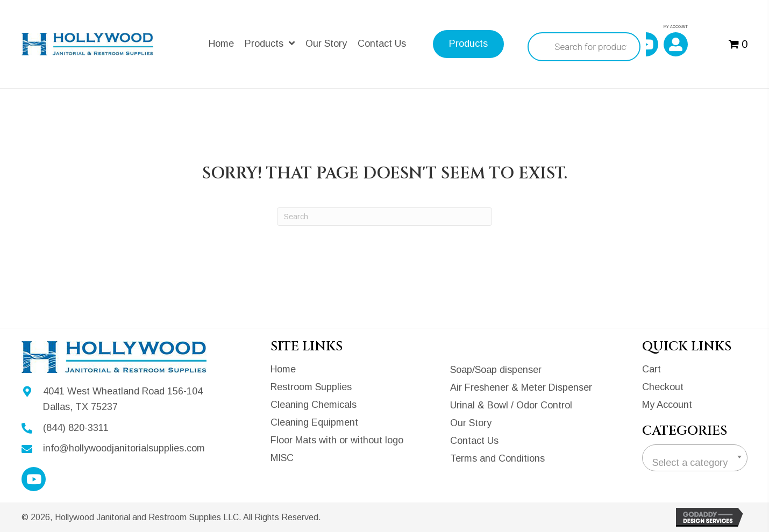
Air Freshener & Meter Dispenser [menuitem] (521, 387)
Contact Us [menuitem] (474, 441)
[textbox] (695, 463)
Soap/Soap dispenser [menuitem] (496, 370)
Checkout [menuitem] (663, 387)
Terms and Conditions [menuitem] (497, 458)
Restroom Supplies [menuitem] (311, 387)
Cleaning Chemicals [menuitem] (314, 405)
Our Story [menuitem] (471, 423)
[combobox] (695, 458)
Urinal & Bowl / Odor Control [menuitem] (511, 405)
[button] (646, 44)
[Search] (384, 217)
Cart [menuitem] (651, 369)
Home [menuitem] (283, 369)
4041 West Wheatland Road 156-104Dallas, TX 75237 (123, 399)
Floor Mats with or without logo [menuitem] (337, 440)
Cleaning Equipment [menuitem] (314, 422)
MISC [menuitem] (282, 458)
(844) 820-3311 (76, 428)
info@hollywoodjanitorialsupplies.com (124, 448)
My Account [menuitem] (667, 405)
